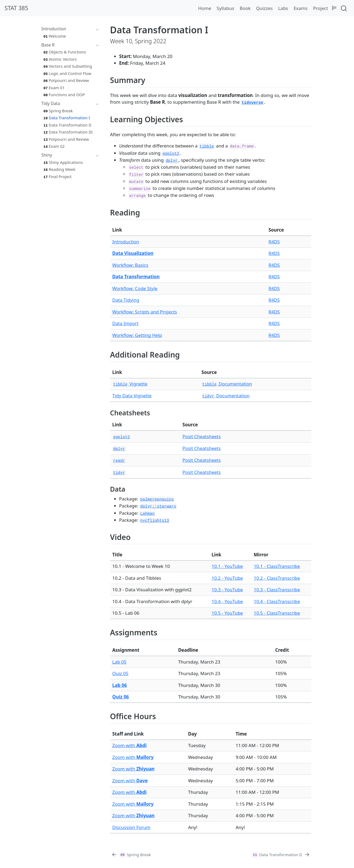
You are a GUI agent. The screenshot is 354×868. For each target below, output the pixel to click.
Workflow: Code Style (135, 288)
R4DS (274, 242)
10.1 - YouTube (227, 566)
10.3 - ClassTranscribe (277, 590)
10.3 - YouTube (227, 590)
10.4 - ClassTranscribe (277, 601)
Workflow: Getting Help (137, 335)
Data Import (125, 323)
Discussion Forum (131, 827)
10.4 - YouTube (227, 601)
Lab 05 (119, 662)
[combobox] (344, 8)
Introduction (126, 242)
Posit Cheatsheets (201, 436)
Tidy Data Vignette (132, 396)
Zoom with (129, 745)
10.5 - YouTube (227, 613)
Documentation (227, 384)
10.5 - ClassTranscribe (277, 613)
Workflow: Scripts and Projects (145, 312)
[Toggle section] (96, 29)
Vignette (130, 384)
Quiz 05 (120, 673)
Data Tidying (126, 300)
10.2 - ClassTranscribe (277, 578)
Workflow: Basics (130, 265)
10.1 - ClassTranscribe (277, 566)
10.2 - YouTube (227, 578)
